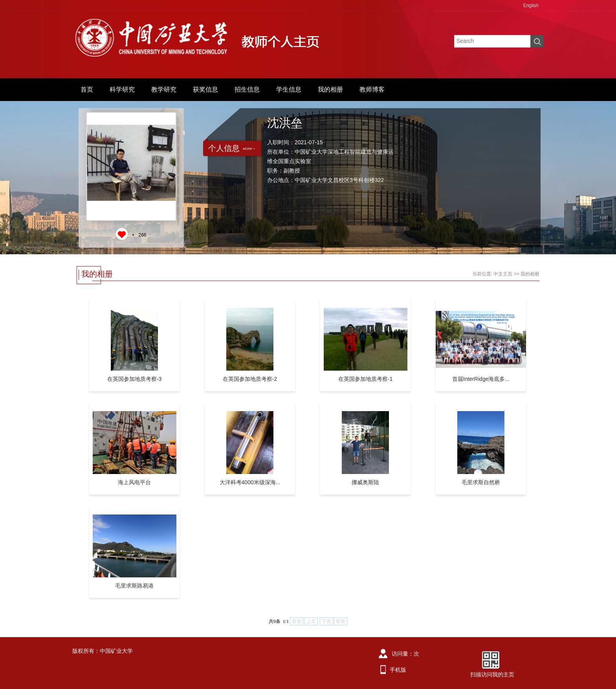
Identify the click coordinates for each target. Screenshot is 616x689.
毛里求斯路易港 (134, 586)
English (531, 6)
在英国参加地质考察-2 (250, 379)
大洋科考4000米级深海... (250, 482)
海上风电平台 (134, 482)
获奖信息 (205, 89)
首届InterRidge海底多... (481, 379)
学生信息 (289, 89)
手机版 (398, 670)
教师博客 (372, 89)
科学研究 (122, 89)
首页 (87, 89)
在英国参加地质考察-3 (134, 379)
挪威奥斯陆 (365, 482)
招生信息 (247, 89)
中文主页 (503, 274)
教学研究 (164, 89)
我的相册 (330, 89)
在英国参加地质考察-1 (365, 379)
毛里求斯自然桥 (481, 482)
